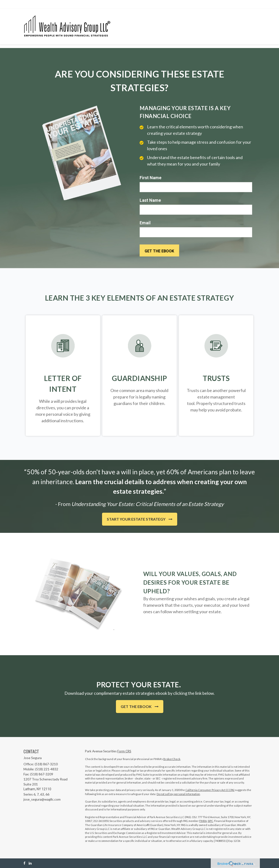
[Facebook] (24, 863)
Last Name (150, 200)
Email (145, 223)
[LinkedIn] (30, 863)
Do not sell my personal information (178, 794)
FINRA (203, 821)
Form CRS (124, 751)
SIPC (210, 821)
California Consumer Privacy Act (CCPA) (210, 790)
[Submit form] (159, 250)
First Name (151, 178)
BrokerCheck (172, 759)
